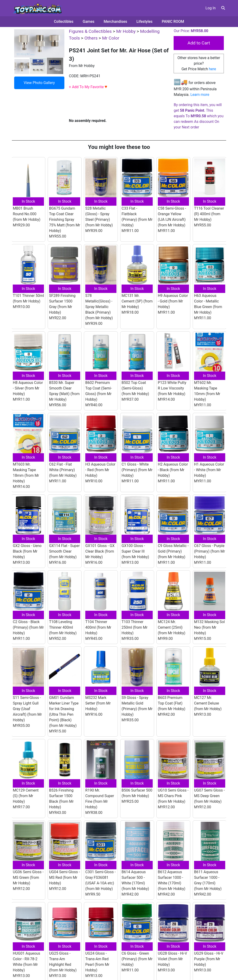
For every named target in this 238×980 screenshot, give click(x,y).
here (213, 69)
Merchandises (115, 22)
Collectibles (64, 22)
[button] (223, 8)
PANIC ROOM (173, 22)
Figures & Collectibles (90, 31)
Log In (211, 8)
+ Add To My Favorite (88, 87)
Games (89, 22)
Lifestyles (144, 22)
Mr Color (111, 38)
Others (91, 38)
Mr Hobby (126, 31)
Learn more (200, 95)
